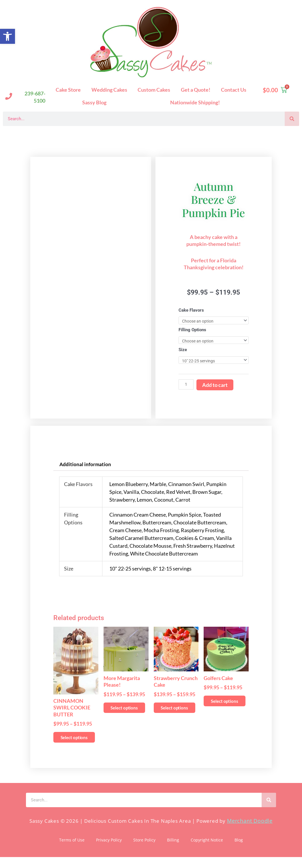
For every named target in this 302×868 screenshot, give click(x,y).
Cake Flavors (191, 310)
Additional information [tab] (86, 466)
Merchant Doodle (250, 832)
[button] (7, 36)
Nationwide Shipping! (195, 102)
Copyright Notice (207, 851)
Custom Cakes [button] (154, 90)
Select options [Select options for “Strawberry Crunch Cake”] (174, 714)
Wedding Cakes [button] (109, 90)
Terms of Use (72, 851)
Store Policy (144, 851)
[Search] (292, 119)
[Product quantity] (186, 386)
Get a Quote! (196, 90)
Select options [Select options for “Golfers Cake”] (224, 707)
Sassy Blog (94, 102)
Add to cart (215, 386)
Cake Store (68, 90)
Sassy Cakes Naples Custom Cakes (58, 135)
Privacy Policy (109, 851)
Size (183, 351)
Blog (239, 851)
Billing (173, 851)
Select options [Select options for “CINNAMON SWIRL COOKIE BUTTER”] (74, 744)
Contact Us (234, 90)
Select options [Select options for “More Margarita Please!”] (124, 714)
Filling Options (192, 330)
